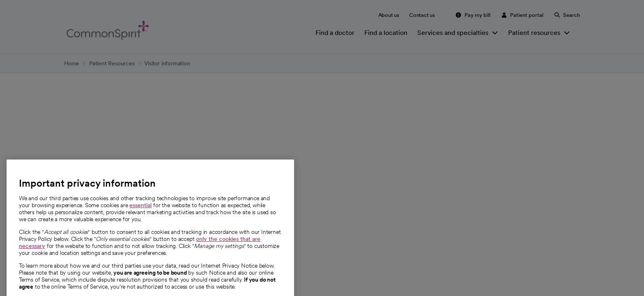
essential (140, 228)
